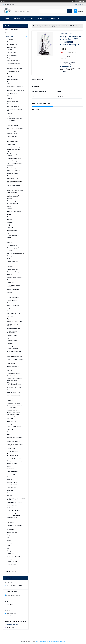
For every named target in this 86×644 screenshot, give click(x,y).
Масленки (10, 264)
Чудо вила (10, 338)
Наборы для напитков (13, 289)
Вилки (9, 258)
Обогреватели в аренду (14, 395)
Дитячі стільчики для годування (13, 155)
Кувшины (10, 242)
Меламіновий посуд (13, 178)
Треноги (9, 214)
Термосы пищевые (12, 421)
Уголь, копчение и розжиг (14, 351)
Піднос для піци (11, 487)
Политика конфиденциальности (57, 642)
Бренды (9, 538)
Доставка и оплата (54, 19)
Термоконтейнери (12, 176)
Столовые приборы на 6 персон (14, 236)
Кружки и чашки (11, 233)
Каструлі (9, 495)
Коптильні (10, 548)
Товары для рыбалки (13, 101)
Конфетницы (10, 225)
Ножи (9, 308)
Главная (8, 19)
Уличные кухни (11, 364)
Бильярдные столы (12, 204)
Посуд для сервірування (14, 158)
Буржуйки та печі (12, 564)
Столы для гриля (12, 341)
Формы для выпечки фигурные (13, 325)
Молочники (10, 316)
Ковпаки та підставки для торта (14, 150)
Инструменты (11, 530)
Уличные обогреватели (13, 403)
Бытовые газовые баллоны (15, 61)
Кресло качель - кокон (13, 71)
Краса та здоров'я (12, 474)
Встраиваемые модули (13, 373)
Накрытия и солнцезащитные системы (15, 370)
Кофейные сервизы (12, 245)
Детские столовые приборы (15, 277)
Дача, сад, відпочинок (13, 471)
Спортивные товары (13, 116)
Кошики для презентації (14, 147)
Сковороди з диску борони (15, 510)
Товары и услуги (19, 19)
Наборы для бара (12, 300)
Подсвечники (11, 283)
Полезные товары (12, 201)
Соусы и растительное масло (15, 432)
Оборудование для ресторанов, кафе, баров (14, 384)
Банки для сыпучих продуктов (15, 253)
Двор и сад (10, 535)
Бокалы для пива (12, 303)
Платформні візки (12, 136)
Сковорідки (10, 543)
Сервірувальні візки (13, 173)
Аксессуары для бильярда (15, 104)
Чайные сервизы (12, 240)
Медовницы (10, 419)
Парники (9, 77)
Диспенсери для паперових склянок (15, 182)
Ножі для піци (11, 144)
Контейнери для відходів (14, 188)
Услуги (9, 206)
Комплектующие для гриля (14, 458)
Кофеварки (10, 222)
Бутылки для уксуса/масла (15, 248)
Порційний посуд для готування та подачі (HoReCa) (16, 499)
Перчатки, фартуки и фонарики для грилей (16, 360)
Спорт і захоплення (12, 477)
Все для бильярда (12, 44)
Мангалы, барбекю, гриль (14, 392)
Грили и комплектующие (12, 29)
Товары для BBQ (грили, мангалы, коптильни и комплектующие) (14, 414)
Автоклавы (10, 39)
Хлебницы (10, 429)
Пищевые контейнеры (13, 297)
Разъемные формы (12, 311)
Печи (8, 42)
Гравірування (11, 554)
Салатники (10, 228)
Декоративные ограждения (15, 357)
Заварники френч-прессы (14, 217)
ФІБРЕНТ (10, 209)
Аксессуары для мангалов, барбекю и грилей (15, 379)
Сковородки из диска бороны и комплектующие (16, 87)
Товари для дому (12, 463)
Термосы (10, 274)
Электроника (11, 523)
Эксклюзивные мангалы (14, 126)
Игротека (10, 113)
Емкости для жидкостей (14, 313)
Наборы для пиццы (12, 346)
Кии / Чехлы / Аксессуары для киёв (15, 110)
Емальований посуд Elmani (15, 502)
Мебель (9, 540)
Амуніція (9, 479)
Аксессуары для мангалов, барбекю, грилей (15, 407)
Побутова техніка (12, 58)
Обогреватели (11, 449)
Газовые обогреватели (13, 63)
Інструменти (10, 469)
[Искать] (69, 11)
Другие (9, 466)
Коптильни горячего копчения (15, 128)
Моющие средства (12, 93)
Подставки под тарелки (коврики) (14, 286)
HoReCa (9, 98)
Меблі (9, 66)
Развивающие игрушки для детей (15, 526)
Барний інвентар (12, 168)
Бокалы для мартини (13, 305)
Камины (9, 390)
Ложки (9, 280)
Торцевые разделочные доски (15, 90)
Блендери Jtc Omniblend (14, 170)
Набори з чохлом (12, 562)
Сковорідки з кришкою (13, 559)
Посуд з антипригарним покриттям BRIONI (14, 516)
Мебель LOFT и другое (13, 442)
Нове (8, 520)
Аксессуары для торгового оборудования (15, 119)
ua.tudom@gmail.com (12, 625)
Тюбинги (9, 74)
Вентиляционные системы (14, 387)
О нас (32, 19)
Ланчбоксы (10, 251)
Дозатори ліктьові (12, 134)
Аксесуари (10, 508)
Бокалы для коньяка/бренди (15, 427)
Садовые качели (12, 53)
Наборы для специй (13, 261)
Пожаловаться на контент (42, 642)
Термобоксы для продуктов (15, 212)
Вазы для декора (12, 335)
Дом (8, 96)
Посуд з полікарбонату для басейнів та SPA (15, 164)
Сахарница (10, 267)
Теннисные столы (12, 47)
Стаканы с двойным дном (14, 272)
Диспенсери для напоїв (14, 185)
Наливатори (10, 398)
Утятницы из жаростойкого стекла (14, 438)
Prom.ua (51, 640)
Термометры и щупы (13, 79)
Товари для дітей (12, 482)
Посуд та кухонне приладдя (15, 461)
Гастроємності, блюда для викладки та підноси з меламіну (14, 197)
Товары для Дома (12, 532)
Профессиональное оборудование (13, 332)
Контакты (40, 19)
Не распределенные (13, 451)
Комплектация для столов (14, 106)
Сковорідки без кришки (14, 556)
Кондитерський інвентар (14, 139)
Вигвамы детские (12, 55)
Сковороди (10, 490)
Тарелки (9, 220)
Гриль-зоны (10, 400)
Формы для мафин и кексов (15, 424)
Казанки (9, 567)
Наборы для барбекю (13, 349)
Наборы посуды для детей (15, 321)
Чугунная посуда (12, 131)
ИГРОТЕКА (10, 50)
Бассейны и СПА (12, 376)
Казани (9, 493)
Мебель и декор (12, 354)
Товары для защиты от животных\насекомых (13, 455)
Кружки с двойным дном (14, 328)
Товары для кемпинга (13, 366)
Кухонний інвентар (12, 161)
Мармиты (10, 292)
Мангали (9, 546)
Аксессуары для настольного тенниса (15, 83)
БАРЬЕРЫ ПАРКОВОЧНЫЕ (15, 69)
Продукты (10, 343)
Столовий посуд (12, 513)
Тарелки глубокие (12, 230)
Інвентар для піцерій (13, 142)
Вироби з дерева (12, 505)
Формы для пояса (12, 256)
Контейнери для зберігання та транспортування (15, 192)
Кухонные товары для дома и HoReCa (15, 445)
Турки (9, 435)
